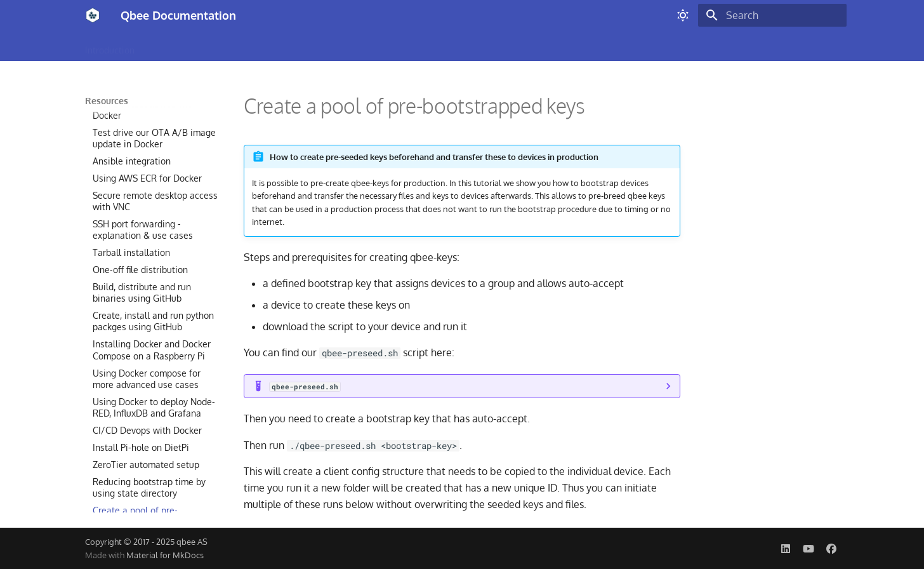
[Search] (772, 15)
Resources (596, 46)
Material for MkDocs (165, 555)
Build (160, 46)
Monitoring (426, 46)
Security (480, 46)
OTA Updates (283, 46)
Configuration (213, 46)
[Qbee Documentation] (93, 15)
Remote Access (357, 46)
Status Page (657, 46)
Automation (535, 46)
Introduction (110, 46)
